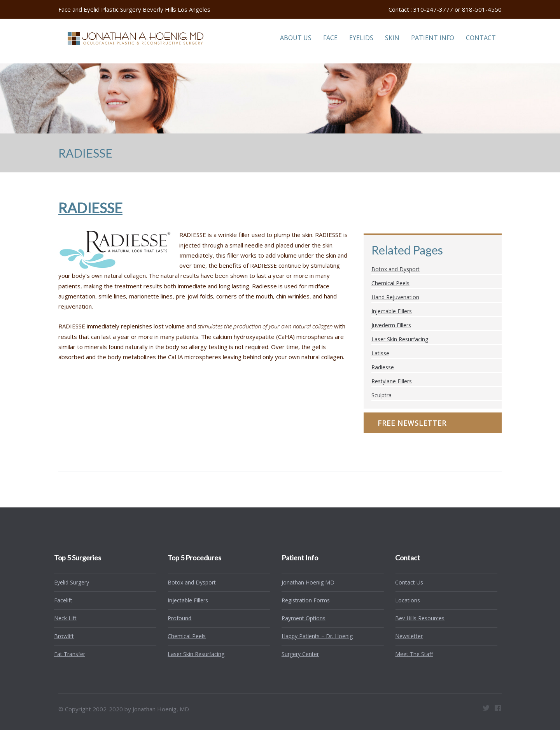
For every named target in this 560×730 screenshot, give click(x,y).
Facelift (60, 600)
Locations (405, 600)
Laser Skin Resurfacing (400, 339)
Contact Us (406, 582)
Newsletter (406, 636)
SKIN (392, 38)
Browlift (61, 636)
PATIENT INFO (433, 38)
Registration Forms (303, 600)
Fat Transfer (67, 654)
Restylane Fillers (392, 381)
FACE (330, 38)
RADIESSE (90, 208)
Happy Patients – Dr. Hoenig (314, 636)
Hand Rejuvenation (395, 297)
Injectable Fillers (392, 311)
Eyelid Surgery (69, 582)
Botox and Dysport (395, 269)
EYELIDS (361, 38)
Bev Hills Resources (417, 618)
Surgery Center (297, 654)
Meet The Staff (411, 654)
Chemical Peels (390, 283)
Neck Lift (63, 618)
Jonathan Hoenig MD (305, 582)
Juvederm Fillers (391, 325)
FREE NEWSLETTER (412, 423)
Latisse (380, 353)
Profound (177, 618)
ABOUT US (296, 38)
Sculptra (381, 395)
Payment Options (301, 618)
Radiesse (383, 367)
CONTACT (481, 38)
